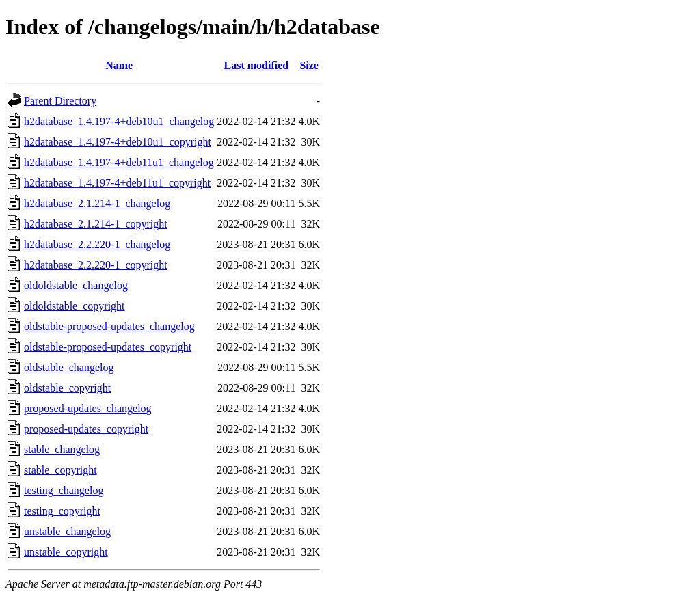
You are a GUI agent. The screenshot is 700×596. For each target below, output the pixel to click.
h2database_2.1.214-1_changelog (97, 203)
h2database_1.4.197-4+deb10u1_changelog (119, 121)
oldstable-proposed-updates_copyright (108, 347)
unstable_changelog (67, 531)
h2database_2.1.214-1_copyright (96, 224)
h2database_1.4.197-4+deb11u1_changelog (119, 162)
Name (119, 65)
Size (309, 65)
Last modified (257, 65)
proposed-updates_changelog (88, 408)
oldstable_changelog (69, 367)
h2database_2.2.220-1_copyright (96, 265)
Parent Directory (60, 101)
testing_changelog (64, 490)
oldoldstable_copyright (75, 306)
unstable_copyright (66, 552)
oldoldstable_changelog (76, 285)
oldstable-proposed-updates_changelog (109, 326)
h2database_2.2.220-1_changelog (97, 244)
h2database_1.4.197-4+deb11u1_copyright (117, 183)
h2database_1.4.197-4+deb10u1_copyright (118, 142)
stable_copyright (60, 470)
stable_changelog (62, 449)
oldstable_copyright (67, 388)
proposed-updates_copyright (86, 429)
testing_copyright (62, 511)
